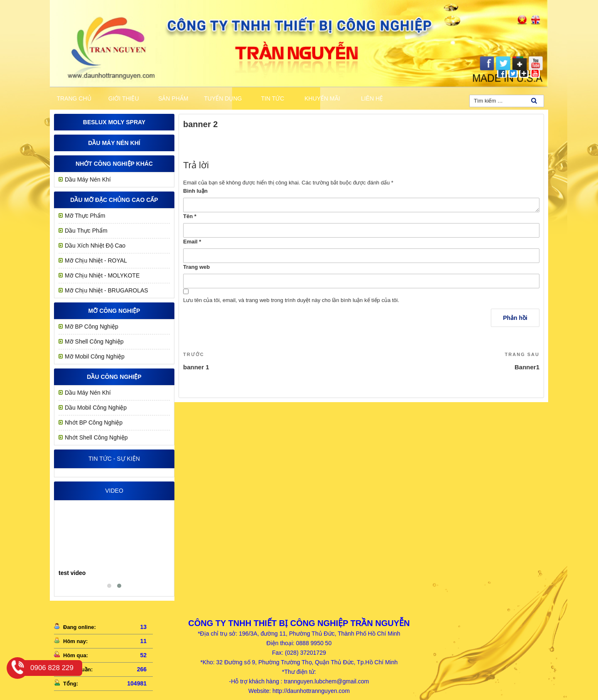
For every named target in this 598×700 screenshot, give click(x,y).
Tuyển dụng (223, 98)
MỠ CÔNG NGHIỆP (114, 311)
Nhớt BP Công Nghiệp (94, 422)
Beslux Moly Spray (114, 122)
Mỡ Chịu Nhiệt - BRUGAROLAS (107, 290)
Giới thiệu (124, 98)
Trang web (196, 267)
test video (72, 573)
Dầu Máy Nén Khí (114, 143)
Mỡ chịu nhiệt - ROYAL (96, 260)
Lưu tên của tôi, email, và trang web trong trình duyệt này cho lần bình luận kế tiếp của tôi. (291, 300)
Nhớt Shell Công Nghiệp (96, 437)
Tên (190, 216)
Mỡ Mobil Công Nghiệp (95, 356)
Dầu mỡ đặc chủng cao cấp (114, 200)
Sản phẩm (173, 98)
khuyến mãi (322, 98)
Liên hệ (372, 98)
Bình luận (195, 191)
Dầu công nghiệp (114, 377)
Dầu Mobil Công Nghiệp (96, 408)
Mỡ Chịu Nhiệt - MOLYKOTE (102, 275)
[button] (109, 586)
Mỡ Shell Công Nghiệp (94, 341)
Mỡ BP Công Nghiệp (92, 327)
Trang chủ (74, 98)
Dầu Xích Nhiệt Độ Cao (95, 246)
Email (192, 242)
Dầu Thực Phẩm (86, 231)
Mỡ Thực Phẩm (85, 216)
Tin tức (273, 98)
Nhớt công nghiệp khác (114, 164)
